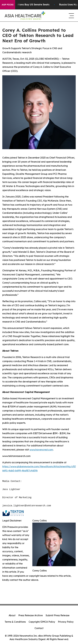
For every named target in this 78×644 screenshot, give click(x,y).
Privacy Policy (66, 622)
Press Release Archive (31, 615)
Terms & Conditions (15, 622)
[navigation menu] (71, 16)
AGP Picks (8, 5)
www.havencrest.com (41, 450)
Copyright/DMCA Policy (42, 622)
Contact (39, 628)
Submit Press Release (58, 615)
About (12, 615)
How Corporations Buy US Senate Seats (27, 5)
